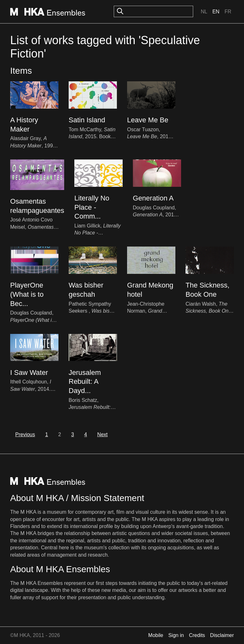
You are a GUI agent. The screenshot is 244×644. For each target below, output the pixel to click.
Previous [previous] (25, 434)
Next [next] (102, 434)
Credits (197, 635)
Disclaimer (222, 635)
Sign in (176, 635)
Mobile (156, 635)
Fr (228, 12)
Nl (204, 12)
